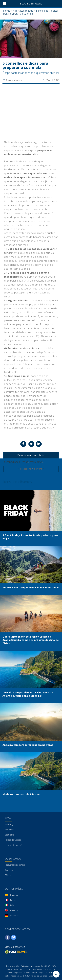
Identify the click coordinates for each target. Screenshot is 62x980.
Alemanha (15, 916)
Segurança (10, 835)
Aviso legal (10, 825)
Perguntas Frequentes (15, 865)
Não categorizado (23, 11)
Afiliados (9, 875)
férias (25, 462)
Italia (12, 905)
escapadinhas (12, 462)
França (13, 900)
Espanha (14, 895)
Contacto (9, 870)
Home (7, 11)
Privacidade (10, 830)
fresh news (36, 462)
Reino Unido (16, 910)
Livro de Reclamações (14, 845)
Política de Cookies (13, 840)
